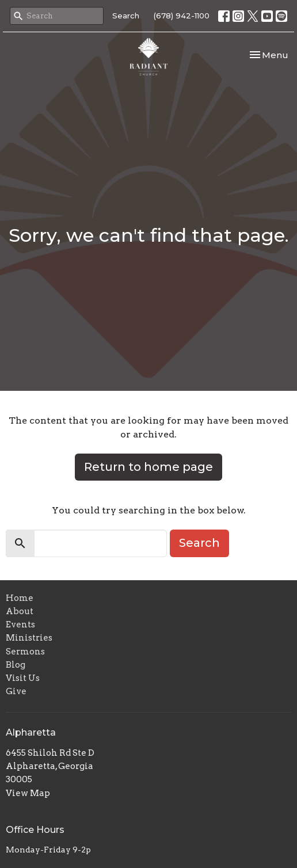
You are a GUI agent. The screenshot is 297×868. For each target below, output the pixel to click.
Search (126, 16)
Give (16, 691)
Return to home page (148, 467)
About (20, 611)
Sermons (25, 652)
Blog (16, 665)
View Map (28, 793)
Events (20, 625)
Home (20, 598)
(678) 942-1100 (182, 16)
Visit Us (23, 678)
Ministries (29, 638)
